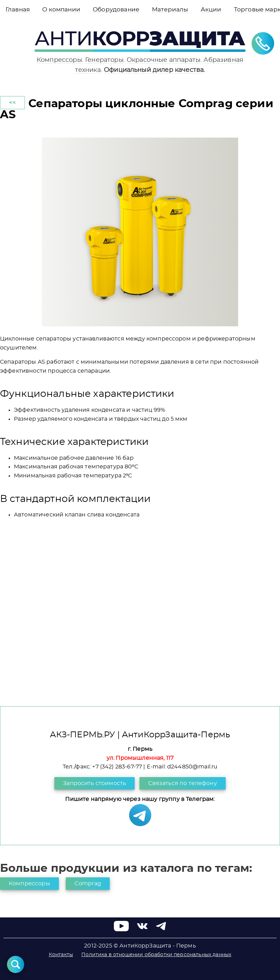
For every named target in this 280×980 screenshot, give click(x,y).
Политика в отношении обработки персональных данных (156, 955)
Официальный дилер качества (154, 70)
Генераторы (104, 60)
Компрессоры (59, 60)
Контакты (61, 955)
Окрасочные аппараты (164, 60)
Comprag (88, 884)
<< (12, 103)
